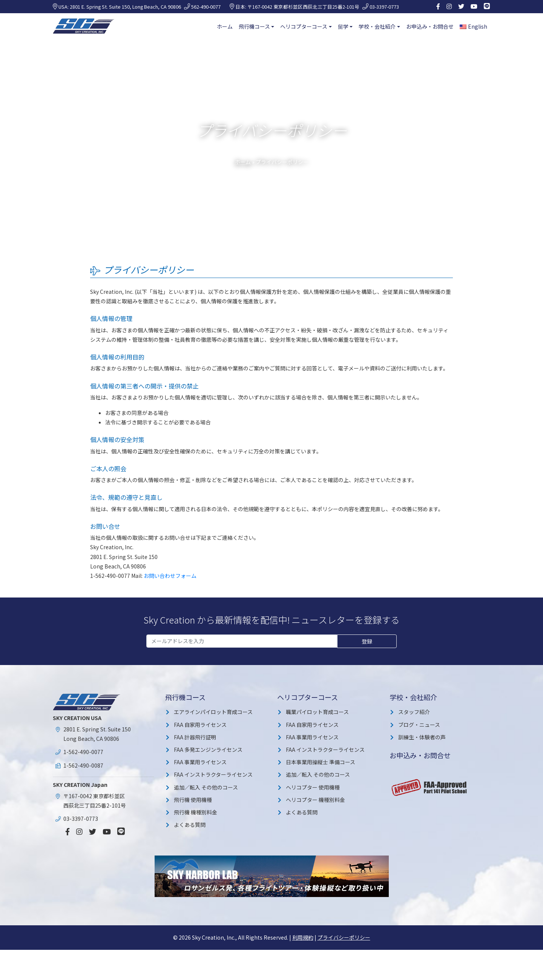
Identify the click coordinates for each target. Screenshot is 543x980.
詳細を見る (440, 967)
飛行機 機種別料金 (196, 812)
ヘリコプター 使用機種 (313, 787)
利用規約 (303, 937)
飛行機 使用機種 (193, 800)
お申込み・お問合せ (430, 26)
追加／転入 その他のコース (206, 787)
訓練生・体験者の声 (422, 737)
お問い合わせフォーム (170, 576)
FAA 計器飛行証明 (195, 737)
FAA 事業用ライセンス (200, 762)
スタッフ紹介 (414, 712)
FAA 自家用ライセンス (200, 725)
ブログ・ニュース (419, 725)
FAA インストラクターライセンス (213, 774)
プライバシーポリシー (344, 937)
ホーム (225, 26)
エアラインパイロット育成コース (213, 712)
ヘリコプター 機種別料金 (315, 800)
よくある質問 (190, 825)
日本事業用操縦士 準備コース (321, 762)
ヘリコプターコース (304, 26)
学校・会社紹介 (377, 26)
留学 (343, 26)
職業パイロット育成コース (317, 712)
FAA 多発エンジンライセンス (208, 750)
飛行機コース (254, 26)
